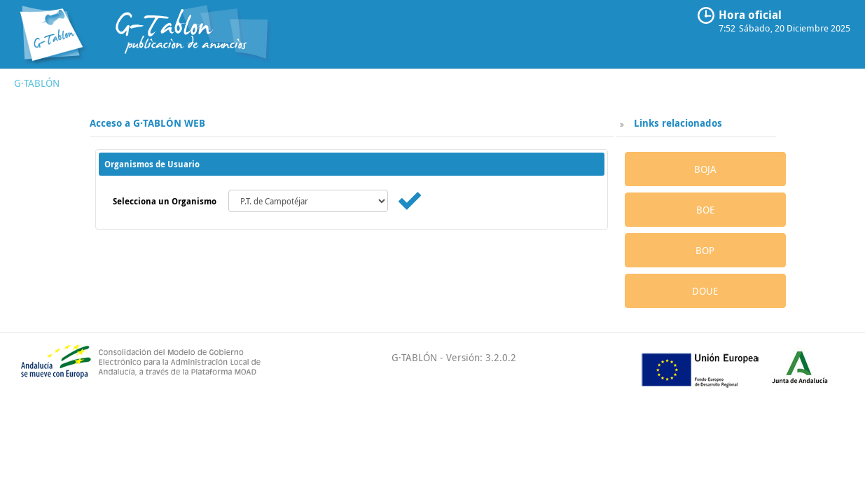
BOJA (705, 169)
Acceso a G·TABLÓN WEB (147, 123)
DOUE (705, 291)
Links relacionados (677, 123)
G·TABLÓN (37, 83)
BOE (705, 210)
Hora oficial (750, 15)
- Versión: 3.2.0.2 (477, 357)
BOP (705, 250)
